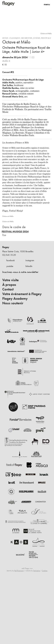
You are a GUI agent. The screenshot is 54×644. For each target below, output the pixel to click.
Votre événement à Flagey (22, 294)
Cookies (45, 571)
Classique (15, 38)
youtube (10, 266)
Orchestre (26, 38)
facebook (11, 260)
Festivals (46, 38)
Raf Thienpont (19, 571)
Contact (8, 289)
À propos (9, 285)
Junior (37, 38)
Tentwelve (37, 571)
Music (5, 38)
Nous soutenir (13, 303)
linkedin (29, 266)
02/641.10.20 (9, 255)
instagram (30, 260)
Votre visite (11, 280)
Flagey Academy (15, 299)
